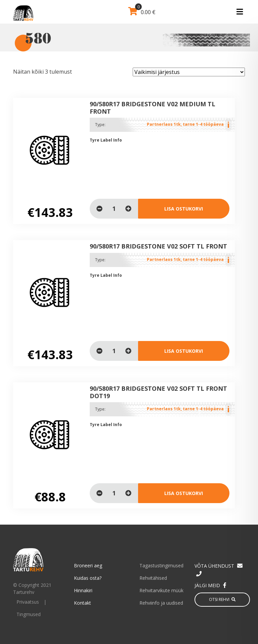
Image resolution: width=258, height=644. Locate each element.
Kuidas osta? (88, 578)
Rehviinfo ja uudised (161, 603)
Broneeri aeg (88, 565)
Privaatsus (28, 602)
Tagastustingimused (161, 565)
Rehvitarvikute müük (161, 590)
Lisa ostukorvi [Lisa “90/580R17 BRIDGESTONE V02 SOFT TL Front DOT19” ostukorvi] (184, 493)
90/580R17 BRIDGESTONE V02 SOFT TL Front (158, 246)
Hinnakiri (83, 590)
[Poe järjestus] (189, 72)
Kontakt (82, 603)
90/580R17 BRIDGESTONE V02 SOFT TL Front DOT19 (158, 392)
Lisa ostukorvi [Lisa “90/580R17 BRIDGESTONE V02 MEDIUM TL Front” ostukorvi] (184, 209)
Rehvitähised (153, 578)
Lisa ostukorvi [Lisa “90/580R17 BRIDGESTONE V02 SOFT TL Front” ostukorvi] (184, 351)
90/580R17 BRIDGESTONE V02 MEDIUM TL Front (153, 108)
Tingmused (29, 614)
